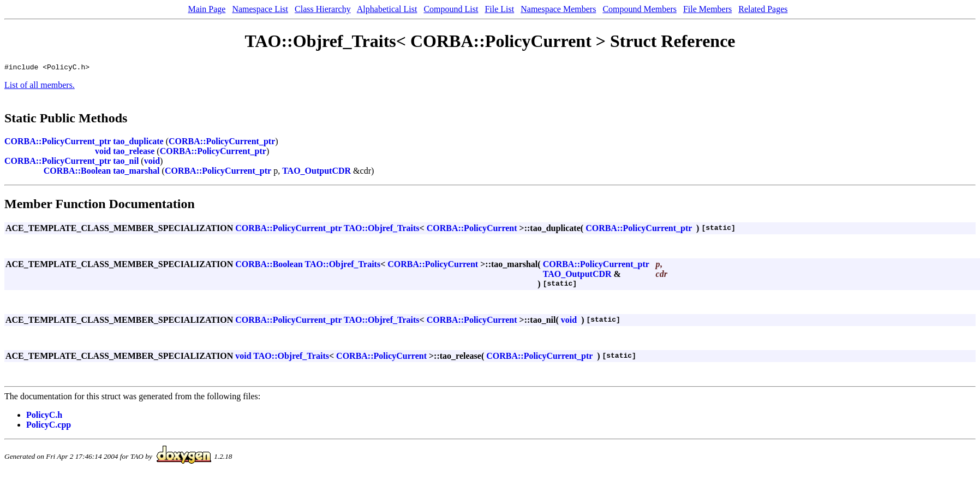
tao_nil (126, 162)
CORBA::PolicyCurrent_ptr (58, 143)
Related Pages (763, 9)
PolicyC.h (44, 416)
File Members (707, 9)
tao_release (134, 153)
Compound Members (640, 9)
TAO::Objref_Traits (382, 230)
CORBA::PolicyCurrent (472, 230)
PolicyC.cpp (49, 426)
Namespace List (260, 9)
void (103, 153)
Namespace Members (558, 9)
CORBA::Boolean (77, 172)
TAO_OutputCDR (316, 172)
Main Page (207, 9)
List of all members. (40, 87)
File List (499, 9)
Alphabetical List (387, 9)
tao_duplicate (138, 143)
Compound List (451, 9)
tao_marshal (136, 172)
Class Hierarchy (323, 9)
